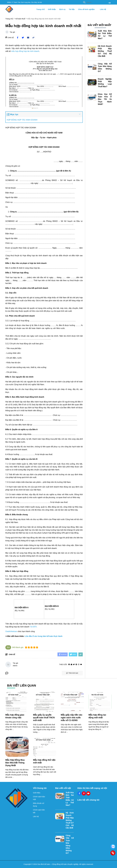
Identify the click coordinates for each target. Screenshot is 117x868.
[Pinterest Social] (84, 793)
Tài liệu (72, 9)
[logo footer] (18, 798)
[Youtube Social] (88, 793)
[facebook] (69, 665)
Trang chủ (40, 9)
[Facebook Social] (79, 793)
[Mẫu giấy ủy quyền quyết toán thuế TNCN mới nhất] (45, 702)
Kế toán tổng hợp (43, 695)
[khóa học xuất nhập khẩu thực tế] (57, 411)
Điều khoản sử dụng (39, 805)
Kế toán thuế (13, 695)
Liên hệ (103, 9)
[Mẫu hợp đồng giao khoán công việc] (17, 702)
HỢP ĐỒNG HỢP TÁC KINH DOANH (22, 120)
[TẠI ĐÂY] (33, 627)
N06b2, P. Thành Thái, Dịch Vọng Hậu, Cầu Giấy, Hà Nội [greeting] (24, 2)
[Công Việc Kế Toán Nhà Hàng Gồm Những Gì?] (92, 67)
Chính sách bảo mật (39, 798)
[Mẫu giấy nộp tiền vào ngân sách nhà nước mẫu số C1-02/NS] (72, 702)
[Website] (71, 665)
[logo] (9, 13)
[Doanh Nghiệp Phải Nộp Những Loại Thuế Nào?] (92, 82)
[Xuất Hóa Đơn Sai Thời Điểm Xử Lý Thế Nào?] (92, 34)
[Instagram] (79, 665)
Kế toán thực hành (43, 740)
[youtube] (81, 665)
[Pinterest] (76, 665)
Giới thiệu (52, 9)
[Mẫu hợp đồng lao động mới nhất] (100, 702)
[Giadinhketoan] (11, 631)
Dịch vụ (62, 9)
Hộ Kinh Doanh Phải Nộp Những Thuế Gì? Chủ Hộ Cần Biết (105, 51)
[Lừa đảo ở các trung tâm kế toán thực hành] (44, 636)
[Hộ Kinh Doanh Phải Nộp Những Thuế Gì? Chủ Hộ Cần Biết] (92, 49)
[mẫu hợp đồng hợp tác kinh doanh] (25, 51)
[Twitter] (74, 665)
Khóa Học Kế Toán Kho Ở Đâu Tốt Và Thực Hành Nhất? (105, 99)
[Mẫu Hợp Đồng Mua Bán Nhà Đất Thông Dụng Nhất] (17, 747)
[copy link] (33, 38)
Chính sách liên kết (39, 811)
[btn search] (109, 3)
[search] (96, 2)
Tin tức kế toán (97, 695)
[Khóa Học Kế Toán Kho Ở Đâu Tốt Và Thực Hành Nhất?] (92, 98)
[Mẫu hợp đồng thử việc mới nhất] (45, 747)
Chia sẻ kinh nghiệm (87, 9)
